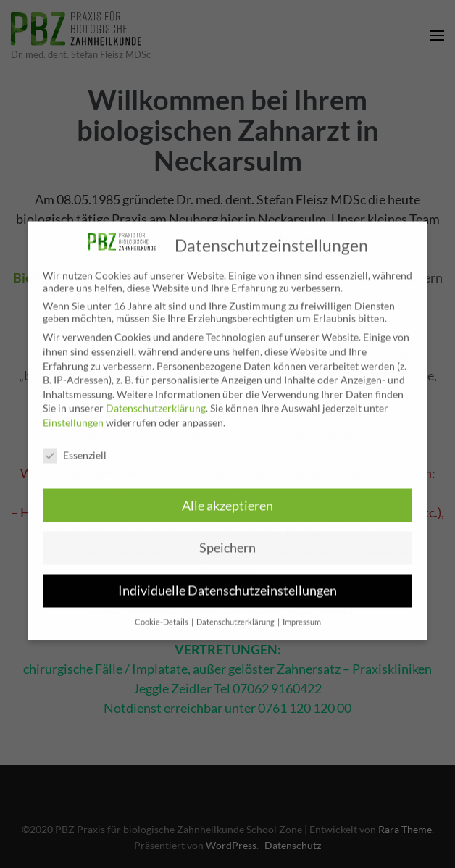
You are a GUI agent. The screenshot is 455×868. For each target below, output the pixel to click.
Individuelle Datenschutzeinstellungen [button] (227, 582)
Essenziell (75, 446)
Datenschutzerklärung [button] (236, 614)
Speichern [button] (227, 539)
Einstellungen (73, 413)
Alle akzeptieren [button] (227, 497)
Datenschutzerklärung (156, 400)
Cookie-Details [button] (162, 614)
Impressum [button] (302, 614)
